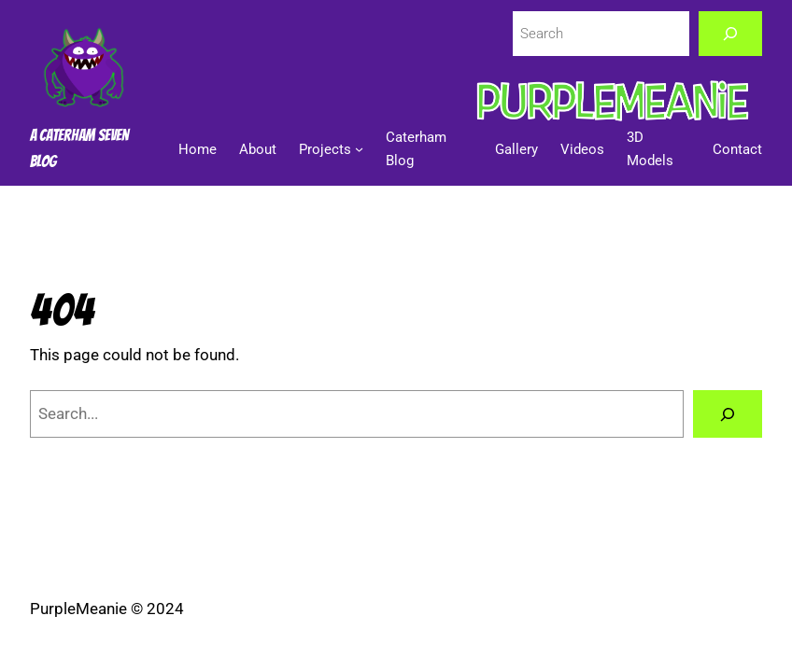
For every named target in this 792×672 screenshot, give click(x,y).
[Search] (731, 34)
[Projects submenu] (359, 149)
